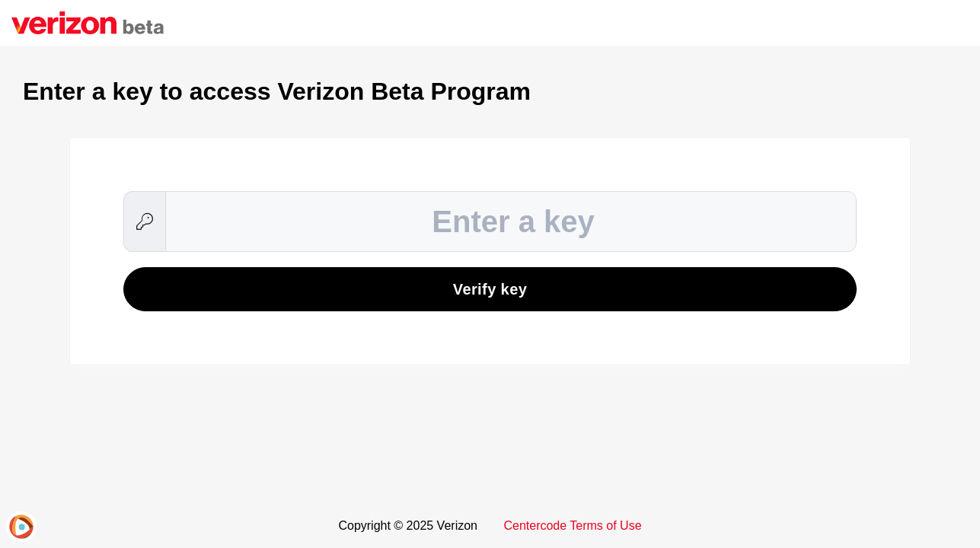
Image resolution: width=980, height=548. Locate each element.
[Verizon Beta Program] (88, 23)
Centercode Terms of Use (572, 526)
